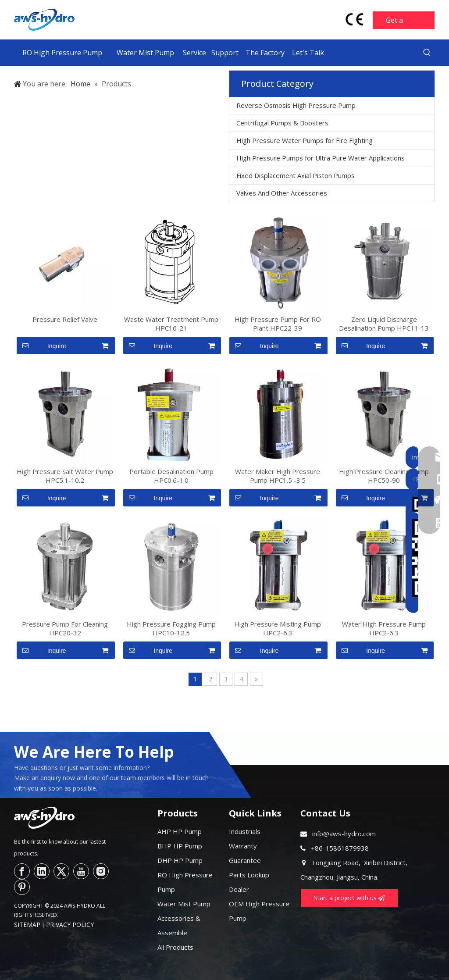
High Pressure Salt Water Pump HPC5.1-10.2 (65, 476)
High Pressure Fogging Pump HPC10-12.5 (171, 628)
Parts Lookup (249, 875)
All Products (175, 947)
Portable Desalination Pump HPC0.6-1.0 (171, 476)
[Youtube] (81, 871)
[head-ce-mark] (355, 19)
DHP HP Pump (180, 860)
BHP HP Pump (180, 846)
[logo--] (44, 818)
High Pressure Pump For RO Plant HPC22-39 (278, 324)
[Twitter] (61, 871)
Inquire (41, 346)
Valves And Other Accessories (282, 193)
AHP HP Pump (180, 831)
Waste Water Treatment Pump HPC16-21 (171, 324)
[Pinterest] (22, 887)
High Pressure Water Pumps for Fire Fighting (305, 140)
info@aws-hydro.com (344, 834)
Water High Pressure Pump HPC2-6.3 (384, 628)
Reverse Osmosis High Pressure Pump (296, 105)
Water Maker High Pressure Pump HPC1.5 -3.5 (278, 476)
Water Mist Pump (184, 904)
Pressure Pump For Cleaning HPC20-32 (65, 628)
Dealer (239, 889)
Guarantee (245, 860)
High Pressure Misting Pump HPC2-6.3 (278, 628)
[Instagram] (101, 871)
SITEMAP (27, 925)
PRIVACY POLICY (70, 925)
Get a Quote (396, 22)
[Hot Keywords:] (427, 53)
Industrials (245, 831)
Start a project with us (349, 898)
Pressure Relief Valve (65, 319)
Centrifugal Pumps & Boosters (282, 123)
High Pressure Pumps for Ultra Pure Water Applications (321, 158)
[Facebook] (22, 871)
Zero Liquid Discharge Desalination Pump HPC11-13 (384, 324)
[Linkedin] (42, 871)
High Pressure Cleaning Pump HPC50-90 (384, 476)
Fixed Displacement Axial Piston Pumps (296, 175)
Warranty (243, 846)
